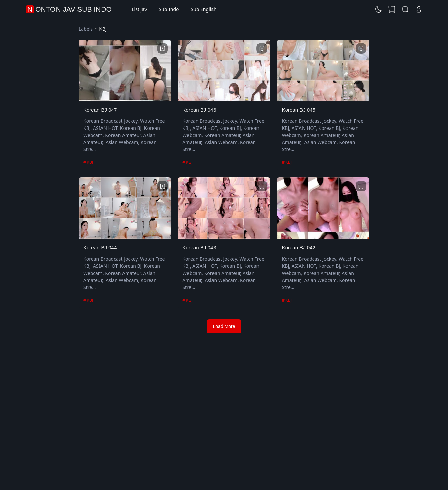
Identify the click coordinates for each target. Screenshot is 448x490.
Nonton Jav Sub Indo (70, 9)
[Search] (405, 9)
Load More (224, 326)
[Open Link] (419, 9)
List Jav (139, 9)
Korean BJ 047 (100, 110)
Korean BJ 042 (299, 247)
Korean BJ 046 (199, 110)
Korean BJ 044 (100, 247)
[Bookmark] (163, 49)
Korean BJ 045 (299, 110)
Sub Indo (169, 9)
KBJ (90, 162)
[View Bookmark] (392, 9)
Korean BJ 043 (199, 247)
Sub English (203, 9)
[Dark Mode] (379, 9)
